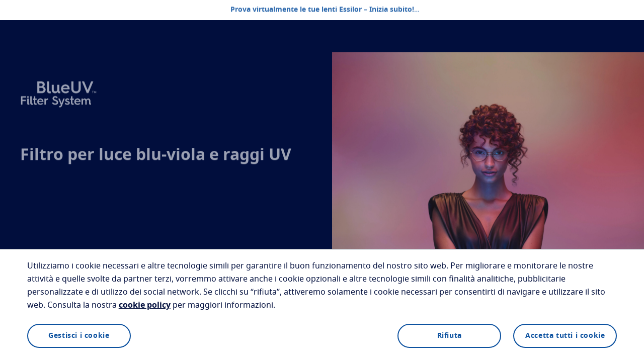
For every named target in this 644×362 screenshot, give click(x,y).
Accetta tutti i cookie (565, 336)
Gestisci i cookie (79, 336)
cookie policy (145, 305)
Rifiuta (450, 336)
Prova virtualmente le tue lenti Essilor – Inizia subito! (322, 10)
